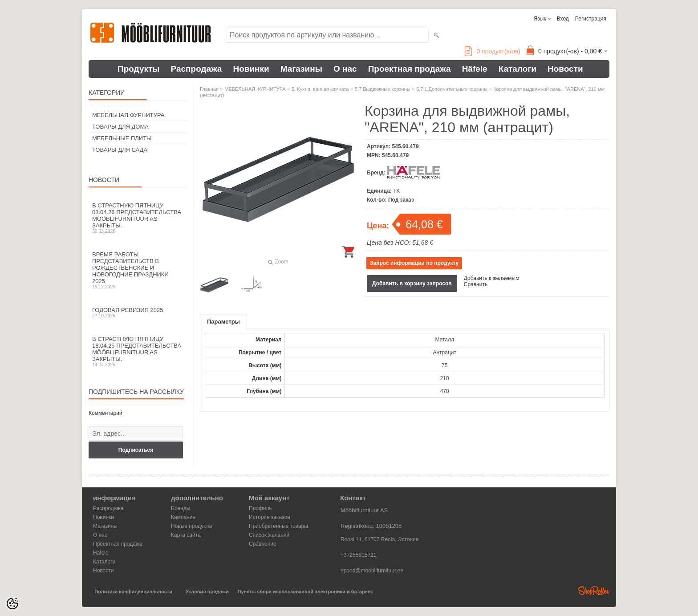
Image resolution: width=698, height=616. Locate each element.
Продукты (139, 69)
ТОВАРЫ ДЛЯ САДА (120, 150)
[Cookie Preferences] (12, 604)
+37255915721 (358, 555)
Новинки (251, 69)
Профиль (260, 508)
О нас (345, 69)
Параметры (223, 322)
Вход (563, 19)
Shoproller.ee (594, 591)
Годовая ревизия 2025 (138, 312)
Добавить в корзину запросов (412, 284)
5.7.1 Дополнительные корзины (452, 89)
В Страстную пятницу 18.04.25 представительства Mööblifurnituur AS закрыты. (138, 351)
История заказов (270, 517)
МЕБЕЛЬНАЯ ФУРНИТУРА (128, 115)
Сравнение (263, 544)
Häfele (475, 69)
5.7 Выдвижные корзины (383, 89)
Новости (565, 69)
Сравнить (476, 284)
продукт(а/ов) (493, 51)
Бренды (181, 508)
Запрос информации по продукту (414, 263)
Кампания (183, 517)
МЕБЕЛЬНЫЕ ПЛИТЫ (122, 138)
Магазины (301, 69)
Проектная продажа (410, 69)
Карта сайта (186, 535)
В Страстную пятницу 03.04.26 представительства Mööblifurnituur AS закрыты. (138, 218)
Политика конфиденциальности (133, 592)
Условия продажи (207, 592)
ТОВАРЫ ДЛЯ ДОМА (120, 127)
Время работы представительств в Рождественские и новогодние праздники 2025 (138, 270)
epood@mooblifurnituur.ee (372, 571)
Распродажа (197, 69)
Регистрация (591, 19)
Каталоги (517, 69)
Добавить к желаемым (492, 278)
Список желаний (269, 535)
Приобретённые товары (278, 526)
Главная (209, 89)
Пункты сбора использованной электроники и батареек (305, 592)
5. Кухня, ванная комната (320, 89)
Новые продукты (191, 526)
